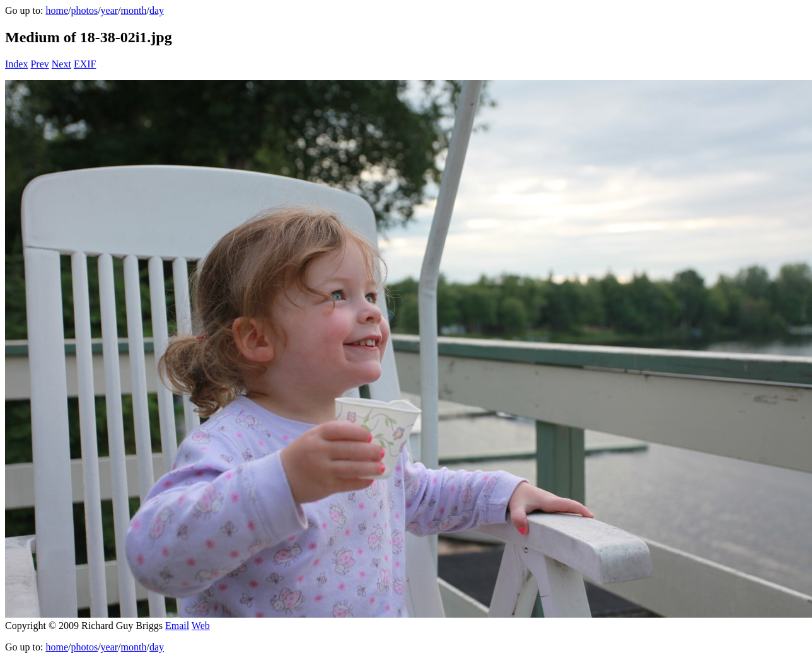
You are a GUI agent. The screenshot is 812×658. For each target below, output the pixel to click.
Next (61, 64)
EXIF (85, 64)
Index (16, 64)
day (157, 10)
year (110, 10)
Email (177, 626)
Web (201, 626)
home (57, 10)
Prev (39, 64)
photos (84, 10)
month (134, 10)
